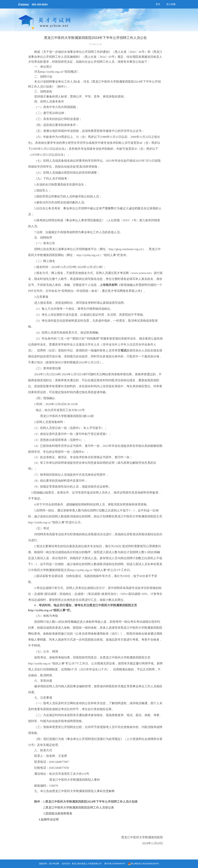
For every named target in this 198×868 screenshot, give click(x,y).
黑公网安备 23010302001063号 (145, 864)
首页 (158, 4)
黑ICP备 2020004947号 (115, 864)
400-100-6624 (33, 5)
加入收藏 (171, 4)
